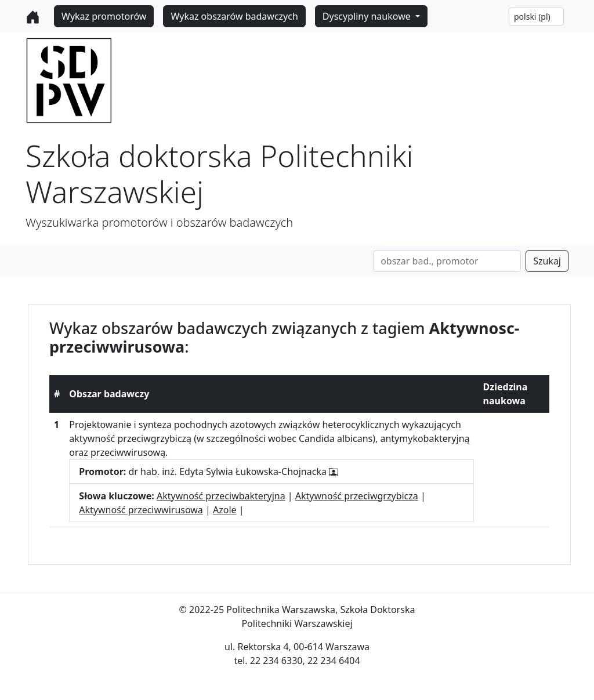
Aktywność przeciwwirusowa (141, 510)
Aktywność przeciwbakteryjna (221, 496)
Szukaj (547, 261)
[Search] (447, 261)
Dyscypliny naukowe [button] (368, 16)
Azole (225, 510)
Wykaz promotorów (104, 16)
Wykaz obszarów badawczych (234, 16)
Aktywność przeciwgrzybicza (357, 496)
